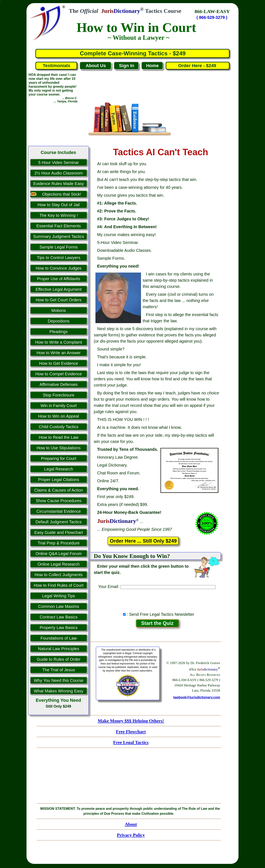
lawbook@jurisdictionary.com (197, 697)
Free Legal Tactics (131, 742)
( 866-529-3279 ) (212, 17)
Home (152, 66)
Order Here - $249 (198, 66)
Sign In (127, 66)
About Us (96, 66)
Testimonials (56, 66)
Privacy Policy (131, 835)
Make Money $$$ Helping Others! (131, 721)
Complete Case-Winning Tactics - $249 (133, 53)
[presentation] (157, 599)
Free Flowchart (131, 732)
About (131, 824)
